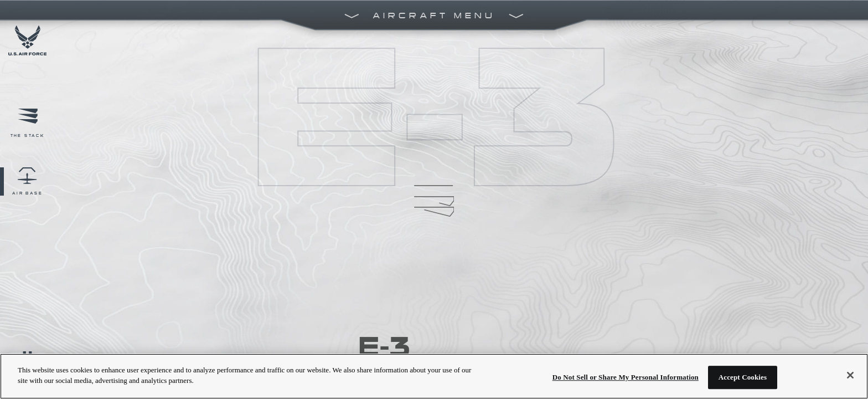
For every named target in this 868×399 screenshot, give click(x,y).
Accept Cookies (743, 377)
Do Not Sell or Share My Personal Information (626, 377)
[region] (434, 376)
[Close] (850, 375)
